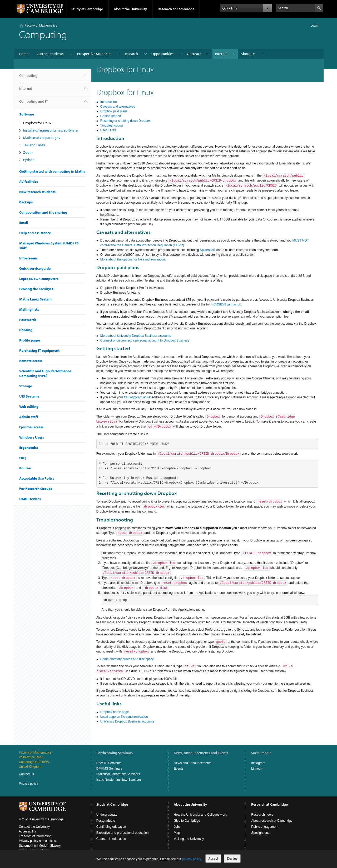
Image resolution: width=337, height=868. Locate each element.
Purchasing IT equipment (39, 350)
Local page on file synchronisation (124, 717)
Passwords (28, 320)
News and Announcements (193, 763)
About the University (130, 9)
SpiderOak (207, 250)
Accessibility (28, 831)
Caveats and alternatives (118, 107)
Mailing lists (29, 309)
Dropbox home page (115, 712)
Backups (26, 202)
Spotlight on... (261, 833)
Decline (232, 859)
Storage (26, 386)
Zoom (28, 152)
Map (177, 833)
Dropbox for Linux (37, 123)
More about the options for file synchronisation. (133, 259)
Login (314, 26)
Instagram (258, 763)
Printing (26, 330)
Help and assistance (35, 233)
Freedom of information (35, 836)
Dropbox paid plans (114, 111)
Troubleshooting (112, 126)
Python (29, 160)
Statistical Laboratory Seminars (118, 774)
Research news (262, 815)
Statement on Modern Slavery (40, 846)
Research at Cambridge (176, 9)
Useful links (108, 130)
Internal (221, 54)
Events (179, 769)
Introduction (109, 102)
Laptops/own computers (39, 279)
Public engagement (265, 827)
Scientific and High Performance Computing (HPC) (45, 373)
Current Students (50, 54)
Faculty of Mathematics (41, 26)
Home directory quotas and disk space (127, 659)
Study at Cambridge (87, 9)
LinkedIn (257, 769)
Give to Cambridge (187, 821)
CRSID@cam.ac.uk (227, 304)
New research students (37, 192)
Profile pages (30, 340)
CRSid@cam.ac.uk (137, 397)
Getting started (111, 116)
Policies (25, 468)
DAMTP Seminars (109, 763)
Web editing (29, 407)
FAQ (23, 458)
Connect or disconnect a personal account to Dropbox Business (145, 340)
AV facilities (29, 182)
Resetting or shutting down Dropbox (125, 121)
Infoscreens (28, 258)
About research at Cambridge (272, 821)
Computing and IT (34, 103)
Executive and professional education (123, 833)
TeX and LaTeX (34, 145)
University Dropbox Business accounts (127, 721)
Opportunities (162, 54)
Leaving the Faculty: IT (37, 289)
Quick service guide (35, 268)
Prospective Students (94, 54)
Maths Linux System (35, 299)
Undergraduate (107, 815)
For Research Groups (36, 489)
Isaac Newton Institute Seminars (119, 780)
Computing (28, 78)
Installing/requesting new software (50, 130)
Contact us (26, 774)
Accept (213, 859)
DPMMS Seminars (109, 769)
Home (24, 54)
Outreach (194, 54)
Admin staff (29, 417)
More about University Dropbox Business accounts (136, 336)
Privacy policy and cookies (38, 841)
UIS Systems (29, 396)
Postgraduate (106, 821)
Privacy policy (29, 784)
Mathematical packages (42, 138)
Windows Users (32, 437)
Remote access (31, 361)
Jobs (177, 827)
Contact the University (34, 827)
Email (24, 223)
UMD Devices (30, 499)
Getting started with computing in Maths (52, 171)
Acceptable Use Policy (37, 478)
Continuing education (111, 827)
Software (27, 114)
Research (131, 54)
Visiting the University (189, 839)
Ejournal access (31, 427)
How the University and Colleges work (200, 815)
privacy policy (192, 859)
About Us (248, 54)
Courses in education (111, 839)
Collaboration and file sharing (43, 212)
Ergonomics (29, 448)
